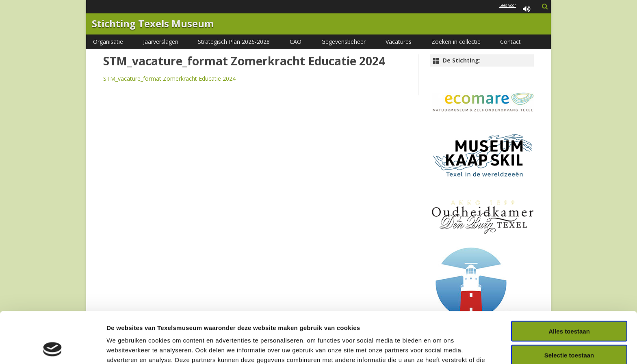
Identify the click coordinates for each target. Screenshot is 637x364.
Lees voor (516, 10)
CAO (296, 42)
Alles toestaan (569, 283)
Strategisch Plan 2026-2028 (234, 42)
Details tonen (439, 348)
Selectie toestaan (569, 307)
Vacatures (399, 42)
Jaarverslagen (161, 42)
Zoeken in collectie (456, 42)
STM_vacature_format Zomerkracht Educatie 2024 (169, 79)
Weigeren (569, 331)
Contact (510, 42)
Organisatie (108, 42)
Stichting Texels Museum (153, 24)
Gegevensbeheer (343, 42)
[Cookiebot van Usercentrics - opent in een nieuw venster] (53, 348)
